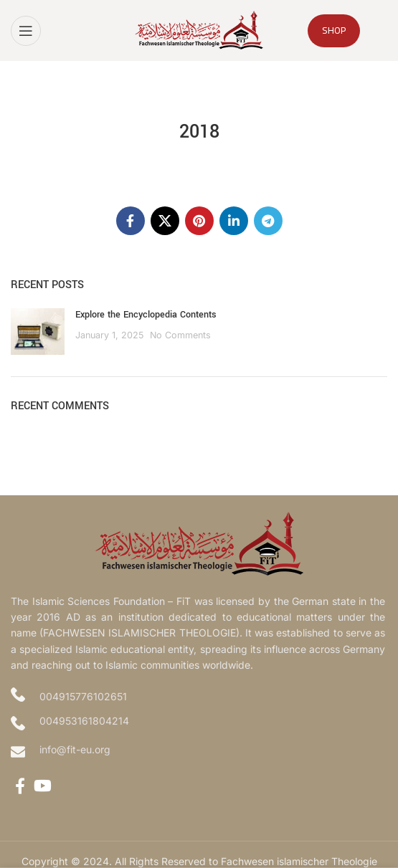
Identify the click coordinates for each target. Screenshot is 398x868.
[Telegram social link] (268, 221)
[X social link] (165, 221)
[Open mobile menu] (26, 31)
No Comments (180, 335)
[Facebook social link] (131, 221)
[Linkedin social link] (234, 221)
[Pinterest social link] (199, 221)
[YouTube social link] (43, 786)
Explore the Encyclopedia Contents (146, 315)
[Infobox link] (199, 752)
